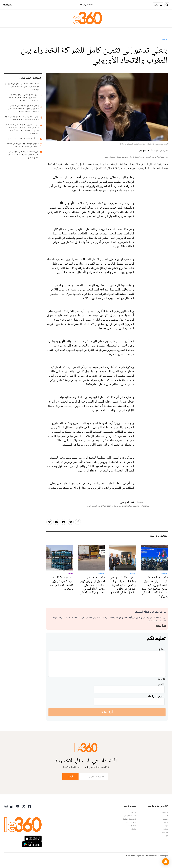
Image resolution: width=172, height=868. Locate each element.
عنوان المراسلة (156, 696)
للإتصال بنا (132, 826)
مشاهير (165, 832)
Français (7, 5)
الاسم (161, 684)
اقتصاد (165, 39)
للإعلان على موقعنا (129, 819)
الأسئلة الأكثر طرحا (130, 816)
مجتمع (165, 819)
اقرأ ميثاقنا (161, 626)
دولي (166, 836)
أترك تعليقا (107, 712)
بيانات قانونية (131, 822)
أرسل (70, 776)
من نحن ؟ (133, 812)
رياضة (166, 829)
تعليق (161, 649)
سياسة (165, 812)
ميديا (166, 826)
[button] (166, 862)
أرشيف (134, 829)
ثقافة (166, 822)
